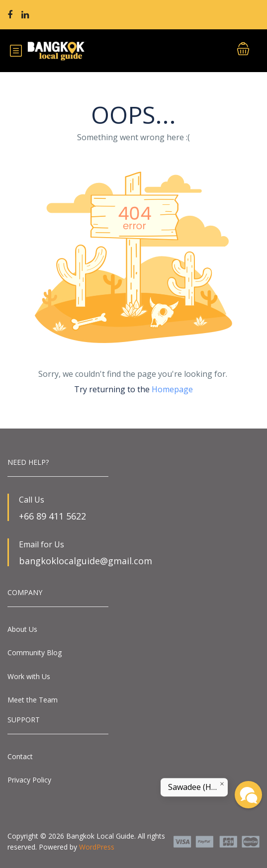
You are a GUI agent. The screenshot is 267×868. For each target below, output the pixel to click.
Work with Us (29, 676)
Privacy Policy (29, 780)
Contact (20, 756)
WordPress (97, 847)
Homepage (172, 389)
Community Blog (35, 652)
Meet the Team (33, 700)
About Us (22, 629)
